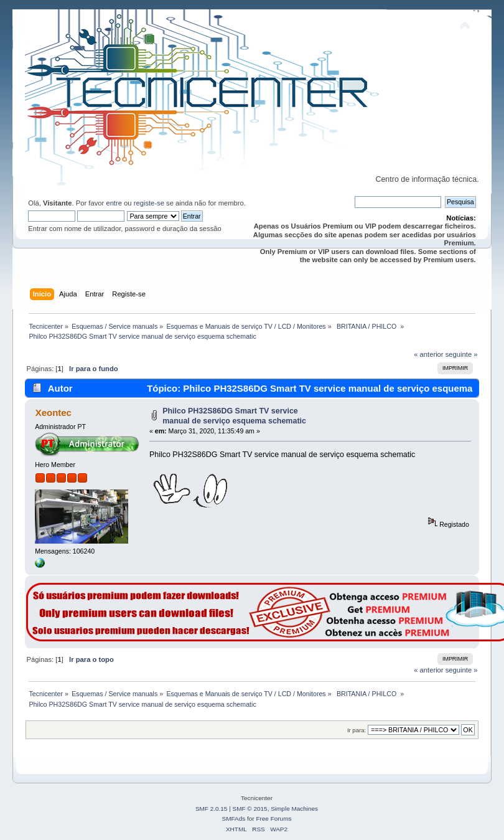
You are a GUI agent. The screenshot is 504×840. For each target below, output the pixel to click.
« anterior (428, 354)
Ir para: (357, 730)
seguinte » (462, 354)
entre (114, 203)
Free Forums (273, 819)
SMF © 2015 (250, 809)
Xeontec (54, 413)
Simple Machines (294, 809)
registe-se (149, 203)
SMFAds (234, 819)
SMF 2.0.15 (212, 809)
